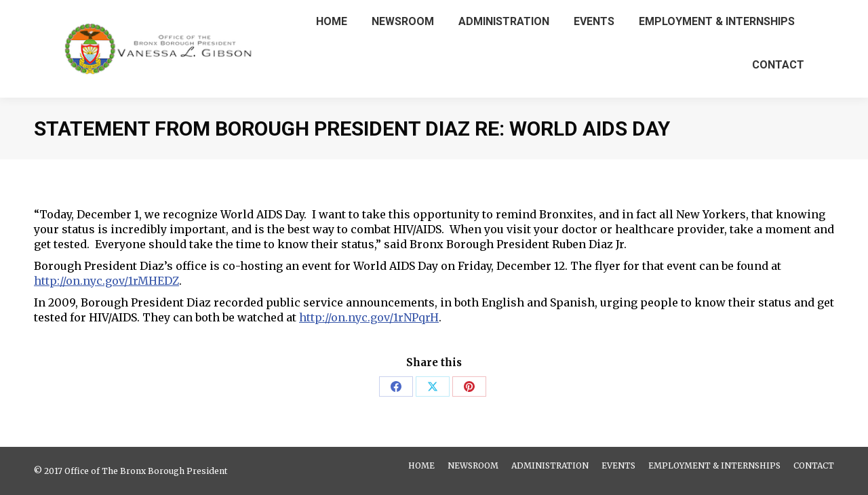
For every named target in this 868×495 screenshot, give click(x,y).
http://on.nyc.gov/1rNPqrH (369, 317)
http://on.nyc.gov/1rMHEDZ (106, 281)
